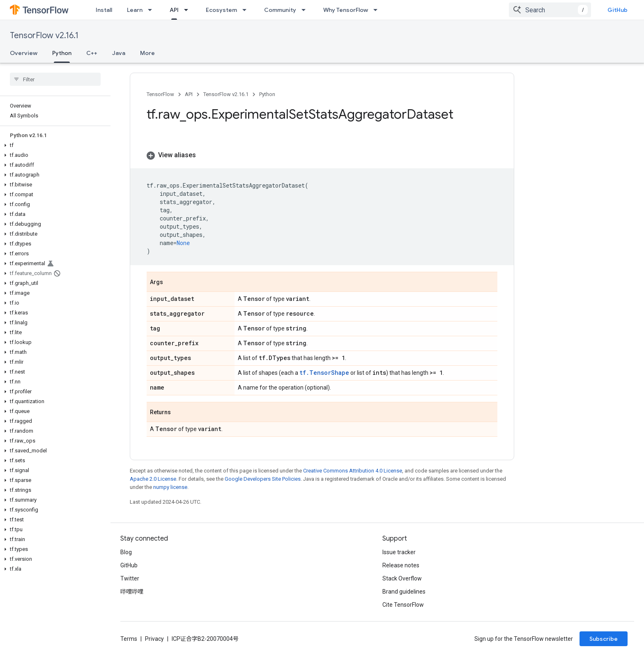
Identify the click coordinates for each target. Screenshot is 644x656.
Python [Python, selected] (62, 53)
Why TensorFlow (346, 10)
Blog (126, 552)
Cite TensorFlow (403, 605)
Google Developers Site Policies (263, 479)
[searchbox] (55, 79)
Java (119, 53)
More (147, 53)
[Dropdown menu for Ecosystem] (247, 10)
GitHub (618, 10)
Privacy (154, 639)
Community (280, 10)
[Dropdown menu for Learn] (152, 10)
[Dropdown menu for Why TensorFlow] (378, 10)
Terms (129, 639)
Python (267, 94)
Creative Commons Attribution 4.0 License (353, 471)
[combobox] (550, 10)
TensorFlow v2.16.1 (44, 36)
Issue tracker (399, 552)
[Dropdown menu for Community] (306, 10)
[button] (54, 145)
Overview (24, 53)
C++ (92, 53)
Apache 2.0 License (153, 479)
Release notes (401, 565)
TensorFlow (160, 94)
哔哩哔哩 (132, 592)
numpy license (170, 487)
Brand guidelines (404, 592)
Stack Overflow (402, 578)
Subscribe (604, 639)
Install (104, 10)
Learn (135, 10)
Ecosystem (221, 10)
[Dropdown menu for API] (189, 10)
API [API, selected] (174, 10)
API (189, 94)
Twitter (130, 578)
